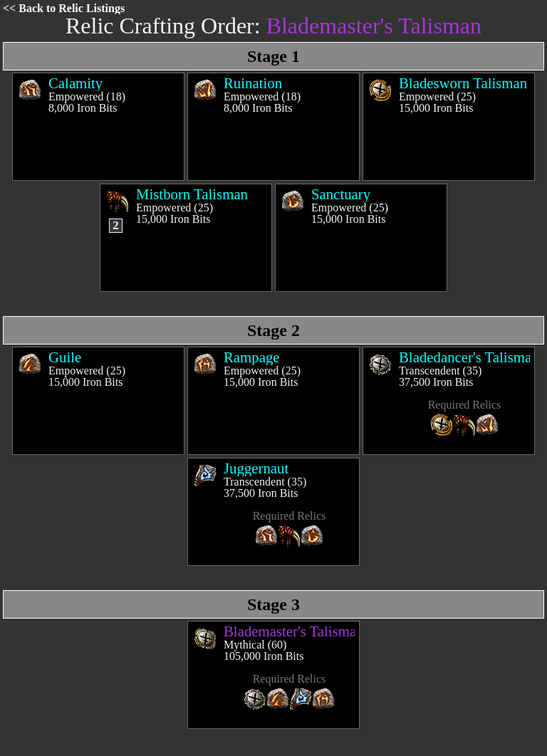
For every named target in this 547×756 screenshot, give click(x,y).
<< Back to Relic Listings (64, 8)
